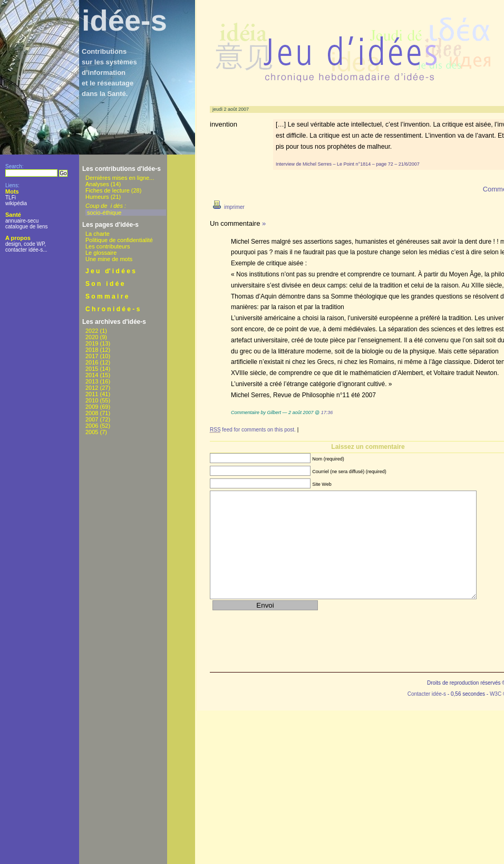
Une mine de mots (109, 259)
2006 (92, 426)
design (13, 244)
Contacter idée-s (427, 694)
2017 (92, 356)
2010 (92, 400)
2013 (92, 381)
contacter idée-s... (26, 250)
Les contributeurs (108, 246)
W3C (496, 694)
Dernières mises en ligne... (120, 178)
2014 (92, 375)
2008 (92, 413)
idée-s (124, 20)
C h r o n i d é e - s (113, 309)
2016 (92, 362)
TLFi (11, 198)
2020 (92, 337)
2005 (92, 432)
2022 (92, 331)
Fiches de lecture (108, 190)
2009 (92, 407)
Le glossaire (101, 253)
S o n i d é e (105, 284)
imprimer (227, 207)
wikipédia (16, 203)
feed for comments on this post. (253, 430)
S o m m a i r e (107, 296)
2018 (92, 350)
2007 (92, 419)
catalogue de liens (27, 227)
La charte (98, 234)
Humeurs (97, 197)
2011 (92, 394)
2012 (92, 388)
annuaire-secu (22, 221)
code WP (34, 244)
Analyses (97, 184)
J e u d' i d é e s (110, 271)
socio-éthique (104, 213)
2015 (92, 369)
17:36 (327, 412)
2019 (92, 343)
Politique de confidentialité (119, 240)
